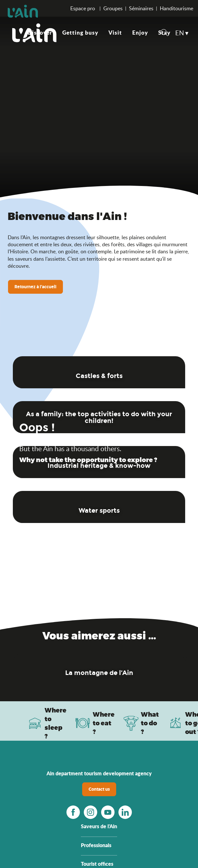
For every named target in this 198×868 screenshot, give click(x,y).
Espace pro (83, 8)
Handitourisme (176, 8)
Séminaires (141, 8)
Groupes (113, 8)
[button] (164, 34)
